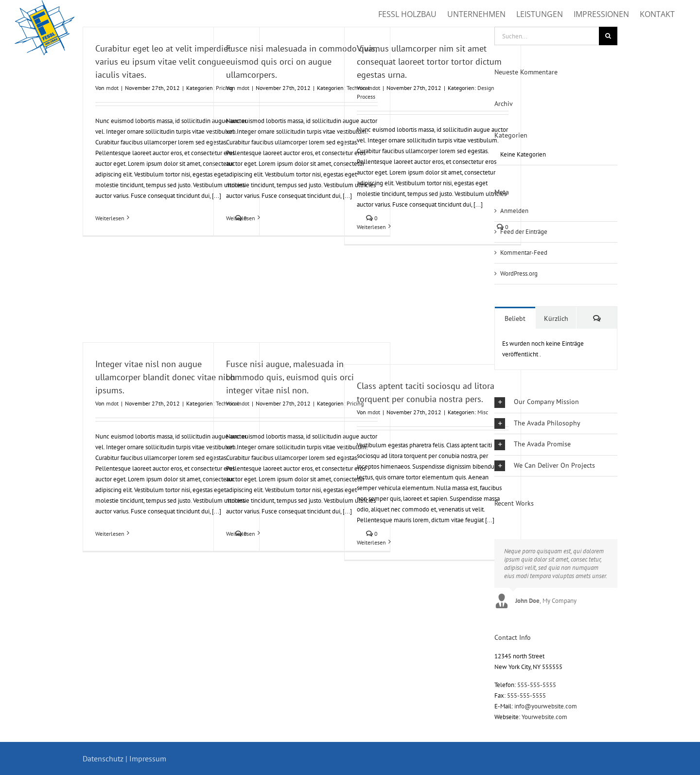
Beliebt (515, 318)
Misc (483, 412)
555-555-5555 (537, 685)
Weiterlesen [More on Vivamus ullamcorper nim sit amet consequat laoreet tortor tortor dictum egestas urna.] (371, 227)
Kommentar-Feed (524, 253)
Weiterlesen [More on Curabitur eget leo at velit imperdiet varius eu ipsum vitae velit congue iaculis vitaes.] (110, 218)
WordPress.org (519, 273)
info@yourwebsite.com (546, 706)
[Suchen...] (547, 36)
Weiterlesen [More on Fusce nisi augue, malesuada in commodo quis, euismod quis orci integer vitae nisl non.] (241, 534)
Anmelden (514, 211)
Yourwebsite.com (544, 717)
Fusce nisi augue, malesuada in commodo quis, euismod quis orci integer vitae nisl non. (290, 377)
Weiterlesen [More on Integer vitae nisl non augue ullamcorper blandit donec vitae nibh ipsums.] (110, 534)
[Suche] (608, 36)
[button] (556, 402)
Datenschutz (103, 758)
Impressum (148, 758)
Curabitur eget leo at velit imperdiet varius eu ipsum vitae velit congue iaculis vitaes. (163, 62)
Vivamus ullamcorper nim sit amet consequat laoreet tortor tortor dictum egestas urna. (429, 62)
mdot (112, 88)
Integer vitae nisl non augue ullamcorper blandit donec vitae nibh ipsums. (165, 377)
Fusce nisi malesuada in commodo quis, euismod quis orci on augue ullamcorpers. (301, 62)
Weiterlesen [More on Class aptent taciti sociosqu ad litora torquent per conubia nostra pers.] (371, 542)
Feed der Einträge (524, 232)
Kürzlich (556, 318)
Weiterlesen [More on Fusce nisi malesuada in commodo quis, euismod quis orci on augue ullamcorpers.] (241, 218)
